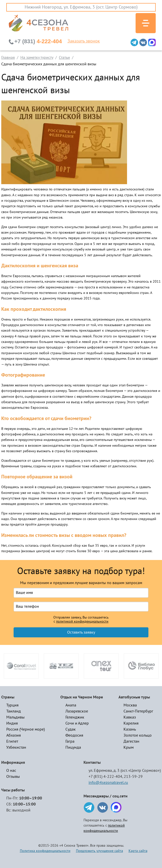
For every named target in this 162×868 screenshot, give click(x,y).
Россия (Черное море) (26, 729)
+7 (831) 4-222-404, (106, 777)
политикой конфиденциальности (82, 622)
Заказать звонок (84, 41)
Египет (12, 741)
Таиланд (14, 711)
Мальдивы (15, 717)
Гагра (70, 741)
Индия (12, 723)
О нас (11, 771)
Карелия (131, 723)
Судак (71, 729)
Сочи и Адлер (77, 723)
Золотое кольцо (138, 735)
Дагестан (131, 741)
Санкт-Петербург (138, 711)
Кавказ (130, 717)
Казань (130, 729)
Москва (130, 705)
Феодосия (74, 735)
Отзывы (13, 777)
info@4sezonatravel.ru (108, 783)
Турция (12, 705)
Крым (129, 747)
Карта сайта (138, 851)
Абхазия (14, 735)
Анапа (71, 705)
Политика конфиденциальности (45, 851)
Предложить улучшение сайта (99, 851)
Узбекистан (16, 747)
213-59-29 (133, 777)
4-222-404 (38, 41)
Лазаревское (77, 711)
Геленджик (75, 717)
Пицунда (73, 747)
